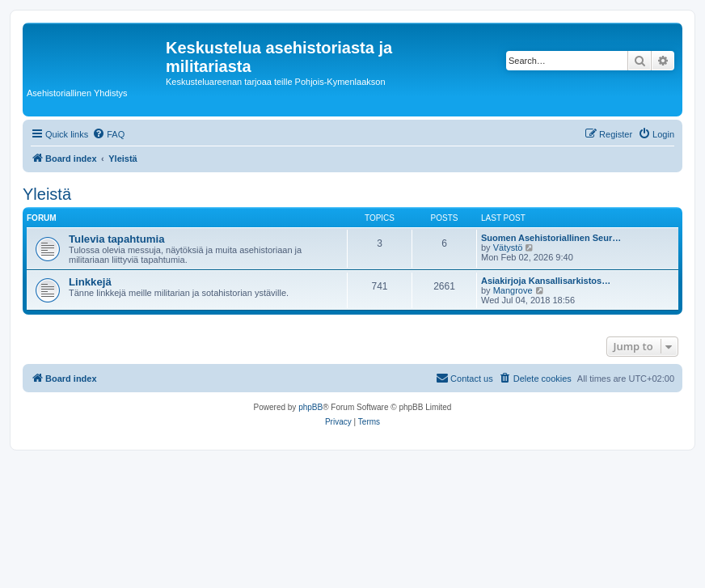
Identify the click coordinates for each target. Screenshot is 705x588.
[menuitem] (108, 134)
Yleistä (47, 194)
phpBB (310, 407)
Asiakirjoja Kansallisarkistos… (546, 281)
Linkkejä (90, 282)
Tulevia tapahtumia (116, 239)
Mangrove (513, 290)
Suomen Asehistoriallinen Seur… (551, 238)
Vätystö (508, 247)
